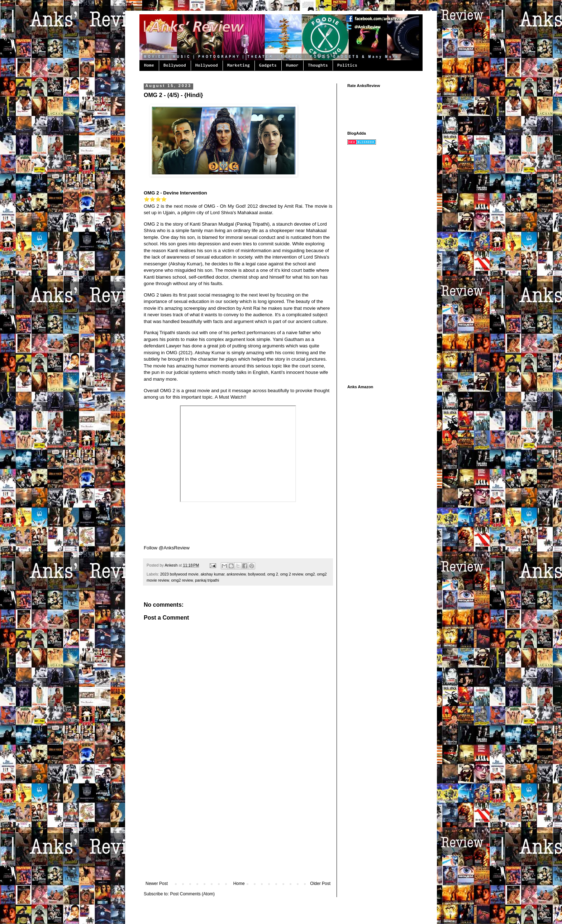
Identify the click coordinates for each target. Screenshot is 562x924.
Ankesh (172, 565)
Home (149, 66)
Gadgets (268, 66)
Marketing (239, 66)
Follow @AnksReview (167, 548)
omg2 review (182, 580)
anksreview (236, 574)
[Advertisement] (238, 827)
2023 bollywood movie (179, 574)
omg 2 (273, 574)
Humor (292, 66)
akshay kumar (213, 574)
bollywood (257, 574)
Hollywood (207, 66)
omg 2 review (292, 574)
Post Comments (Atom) (192, 894)
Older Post (320, 884)
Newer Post (157, 884)
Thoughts (318, 66)
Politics (347, 66)
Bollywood (175, 66)
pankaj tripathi (207, 580)
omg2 (310, 574)
